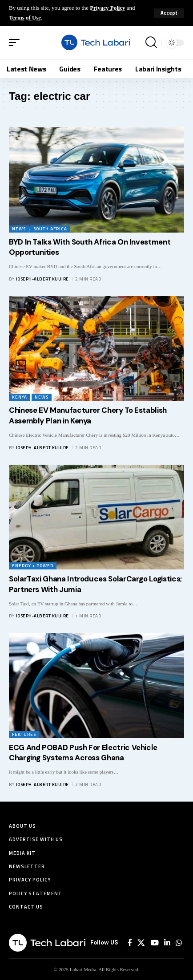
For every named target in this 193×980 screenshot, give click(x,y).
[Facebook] (130, 943)
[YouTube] (155, 943)
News (19, 229)
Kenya (20, 397)
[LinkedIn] (167, 943)
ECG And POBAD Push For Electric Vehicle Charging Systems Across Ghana (83, 753)
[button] (169, 13)
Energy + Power (33, 566)
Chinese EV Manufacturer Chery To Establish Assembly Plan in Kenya (88, 415)
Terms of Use (25, 18)
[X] (141, 943)
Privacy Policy (107, 8)
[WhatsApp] (179, 943)
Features (24, 734)
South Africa (50, 229)
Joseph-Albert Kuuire (42, 279)
